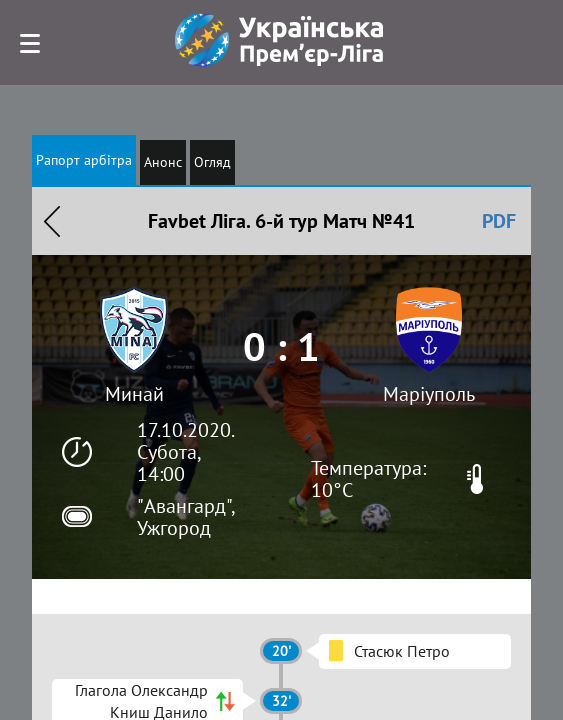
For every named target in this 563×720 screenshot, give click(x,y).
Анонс (163, 162)
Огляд (212, 162)
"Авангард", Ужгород (185, 517)
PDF (499, 221)
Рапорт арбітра (84, 160)
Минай (134, 394)
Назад (52, 221)
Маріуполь (429, 394)
